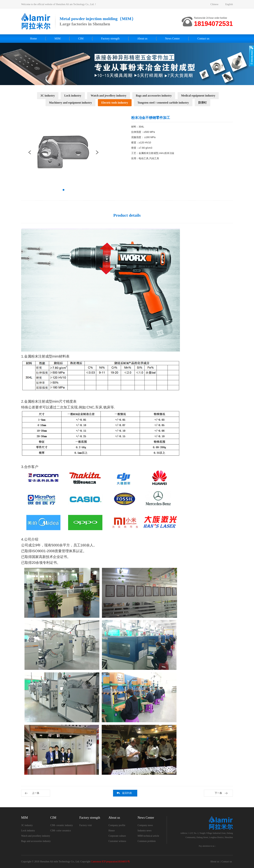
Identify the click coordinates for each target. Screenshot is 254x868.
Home (33, 38)
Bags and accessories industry (154, 96)
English (229, 4)
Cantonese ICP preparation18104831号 (110, 862)
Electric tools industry (115, 103)
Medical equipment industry (198, 96)
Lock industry (73, 96)
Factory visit (86, 825)
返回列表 (127, 793)
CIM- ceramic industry (62, 825)
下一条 (218, 793)
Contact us (203, 38)
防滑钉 (202, 103)
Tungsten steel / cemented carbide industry (163, 103)
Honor (112, 831)
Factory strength (110, 38)
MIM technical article (148, 836)
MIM (58, 38)
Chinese (214, 4)
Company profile (117, 825)
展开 (252, 56)
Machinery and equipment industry (70, 103)
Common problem (147, 841)
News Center (172, 38)
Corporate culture (117, 836)
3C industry (48, 96)
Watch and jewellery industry (108, 96)
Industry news (145, 831)
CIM (81, 38)
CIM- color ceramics (61, 831)
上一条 (36, 793)
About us (142, 38)
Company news (145, 825)
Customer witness (117, 841)
